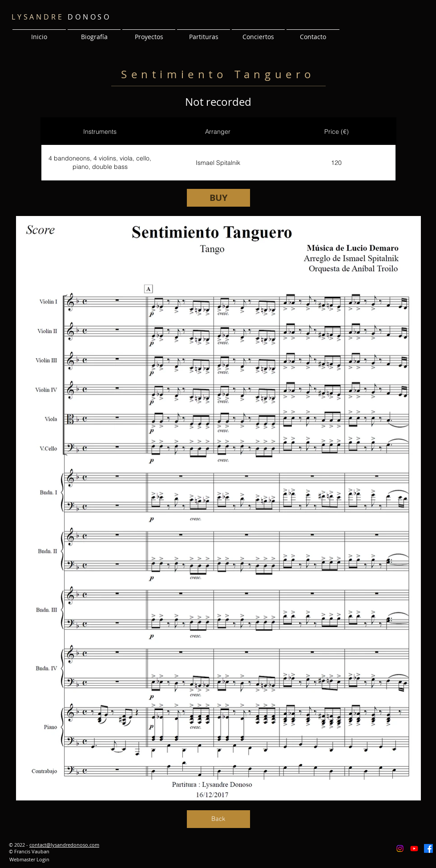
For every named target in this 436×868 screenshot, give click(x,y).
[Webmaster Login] (29, 860)
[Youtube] (414, 848)
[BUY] (218, 198)
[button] (149, 33)
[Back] (218, 819)
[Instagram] (400, 848)
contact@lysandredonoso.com (64, 845)
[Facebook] (428, 848)
